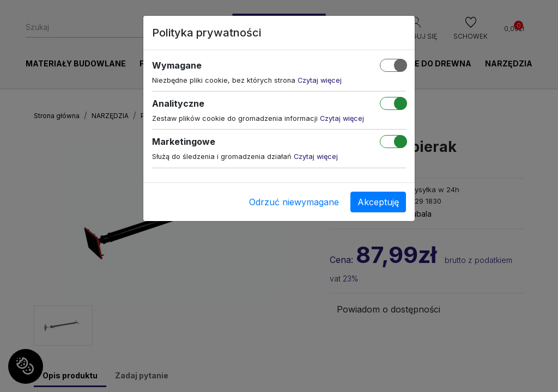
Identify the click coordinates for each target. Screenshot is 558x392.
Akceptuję (378, 202)
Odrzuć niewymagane (294, 202)
